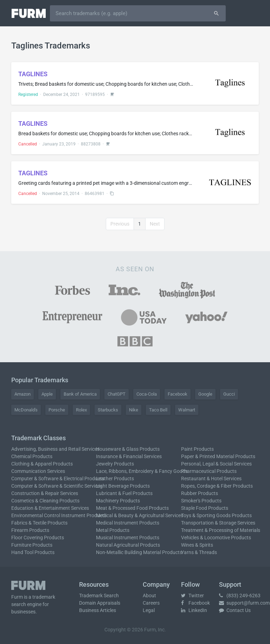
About (149, 596)
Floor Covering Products (38, 538)
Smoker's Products (201, 501)
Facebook (178, 394)
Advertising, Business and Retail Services (55, 449)
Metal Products (113, 530)
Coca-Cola (147, 394)
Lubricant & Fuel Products (124, 493)
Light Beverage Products (123, 486)
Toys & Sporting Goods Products (216, 515)
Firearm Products (30, 530)
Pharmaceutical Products (209, 471)
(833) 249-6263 (240, 596)
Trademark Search (99, 596)
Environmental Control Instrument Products (59, 515)
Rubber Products (200, 493)
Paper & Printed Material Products (218, 456)
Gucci (229, 394)
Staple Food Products (205, 508)
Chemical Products (32, 456)
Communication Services (38, 471)
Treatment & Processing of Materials (221, 530)
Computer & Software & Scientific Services (57, 486)
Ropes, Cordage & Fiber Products (217, 486)
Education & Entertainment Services (50, 508)
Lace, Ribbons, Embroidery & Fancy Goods (142, 471)
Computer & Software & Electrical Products (58, 479)
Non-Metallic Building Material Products (139, 552)
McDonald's (26, 410)
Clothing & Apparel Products (42, 464)
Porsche (57, 410)
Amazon (22, 394)
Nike (134, 410)
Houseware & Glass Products (128, 449)
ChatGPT (117, 394)
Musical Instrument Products (128, 538)
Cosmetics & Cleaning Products (45, 501)
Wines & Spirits (197, 545)
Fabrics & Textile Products (39, 523)
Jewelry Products (115, 464)
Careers (151, 603)
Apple (47, 394)
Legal (149, 610)
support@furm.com (244, 603)
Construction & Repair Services (45, 493)
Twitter (192, 596)
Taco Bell (158, 410)
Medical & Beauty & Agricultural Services (140, 515)
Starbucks (108, 410)
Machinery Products (118, 501)
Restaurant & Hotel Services (211, 479)
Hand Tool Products (33, 552)
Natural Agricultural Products (128, 545)
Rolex (81, 410)
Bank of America (80, 394)
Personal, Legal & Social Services (216, 464)
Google (205, 394)
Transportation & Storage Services (218, 523)
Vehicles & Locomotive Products (216, 538)
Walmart (187, 410)
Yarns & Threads (199, 552)
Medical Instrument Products (128, 523)
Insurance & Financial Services (129, 456)
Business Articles (98, 610)
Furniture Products (32, 545)
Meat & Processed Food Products (132, 508)
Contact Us (235, 610)
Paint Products (197, 449)
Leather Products (115, 479)
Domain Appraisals (100, 603)
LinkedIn (194, 610)
